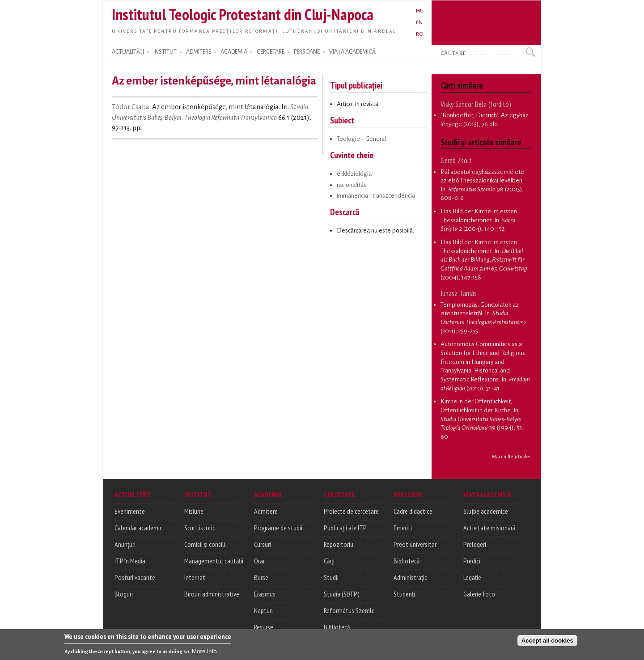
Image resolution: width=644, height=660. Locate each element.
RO (420, 34)
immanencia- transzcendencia (376, 196)
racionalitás (352, 185)
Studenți (404, 594)
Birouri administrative (212, 594)
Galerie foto (479, 594)
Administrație (411, 577)
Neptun (263, 610)
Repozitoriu (339, 544)
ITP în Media (130, 561)
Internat (195, 577)
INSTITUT (165, 52)
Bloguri (124, 594)
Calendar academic (138, 528)
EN (419, 22)
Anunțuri (125, 544)
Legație (472, 577)
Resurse (264, 627)
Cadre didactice (413, 511)
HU (420, 11)
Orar (259, 561)
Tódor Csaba (131, 107)
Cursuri (263, 544)
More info (204, 653)
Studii (331, 577)
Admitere (266, 511)
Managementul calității (214, 561)
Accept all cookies (547, 642)
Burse (261, 577)
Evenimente (130, 511)
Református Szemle (349, 610)
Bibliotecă (337, 627)
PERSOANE (307, 52)
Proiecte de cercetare (351, 511)
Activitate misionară (489, 528)
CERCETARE (271, 52)
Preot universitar (415, 544)
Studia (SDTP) (342, 594)
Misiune (194, 511)
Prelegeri (475, 544)
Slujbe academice (486, 511)
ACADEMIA (234, 52)
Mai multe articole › (511, 457)
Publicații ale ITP (345, 528)
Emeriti (403, 528)
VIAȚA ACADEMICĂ (352, 52)
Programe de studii (278, 528)
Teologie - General (361, 139)
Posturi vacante (135, 577)
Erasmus (265, 594)
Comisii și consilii (205, 544)
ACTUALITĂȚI (128, 52)
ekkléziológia (354, 174)
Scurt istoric (200, 528)
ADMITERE (199, 52)
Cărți (329, 561)
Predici (472, 561)
